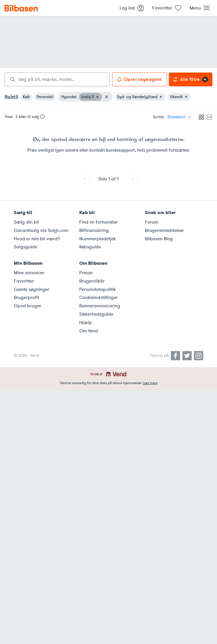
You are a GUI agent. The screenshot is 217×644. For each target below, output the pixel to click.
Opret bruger (28, 306)
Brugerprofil (26, 298)
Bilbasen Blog (159, 239)
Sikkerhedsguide (96, 314)
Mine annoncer (29, 273)
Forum (152, 222)
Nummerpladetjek (98, 239)
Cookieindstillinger (99, 298)
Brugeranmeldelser (164, 230)
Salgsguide (26, 247)
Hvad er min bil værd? (37, 239)
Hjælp (86, 323)
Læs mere (150, 383)
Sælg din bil (26, 222)
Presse (86, 273)
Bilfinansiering (94, 230)
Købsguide (90, 247)
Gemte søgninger (32, 289)
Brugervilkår (92, 281)
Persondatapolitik (98, 289)
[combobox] (57, 79)
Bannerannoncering (100, 306)
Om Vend (89, 331)
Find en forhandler (99, 222)
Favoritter (24, 281)
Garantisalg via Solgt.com (41, 230)
